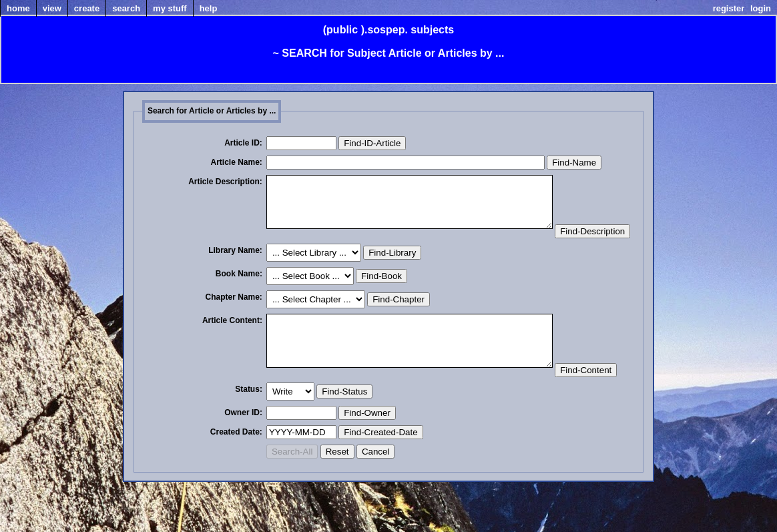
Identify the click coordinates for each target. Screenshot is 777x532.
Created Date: (236, 482)
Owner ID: (243, 463)
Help (209, 8)
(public (340, 30)
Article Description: (225, 182)
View (52, 8)
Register (729, 8)
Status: (249, 439)
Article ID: (243, 143)
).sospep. (384, 30)
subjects (432, 30)
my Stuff (170, 8)
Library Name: (235, 275)
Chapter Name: (234, 322)
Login (761, 8)
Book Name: (239, 298)
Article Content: (232, 345)
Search (126, 8)
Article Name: (237, 162)
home (18, 8)
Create (87, 8)
